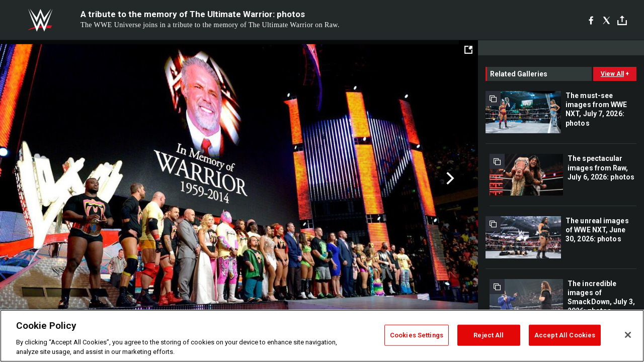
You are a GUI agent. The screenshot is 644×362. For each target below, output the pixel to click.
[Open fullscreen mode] (468, 50)
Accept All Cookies (565, 335)
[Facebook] (591, 20)
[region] (322, 336)
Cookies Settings (417, 335)
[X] (607, 20)
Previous (29, 178)
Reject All (489, 335)
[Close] (628, 335)
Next (449, 178)
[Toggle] (622, 20)
